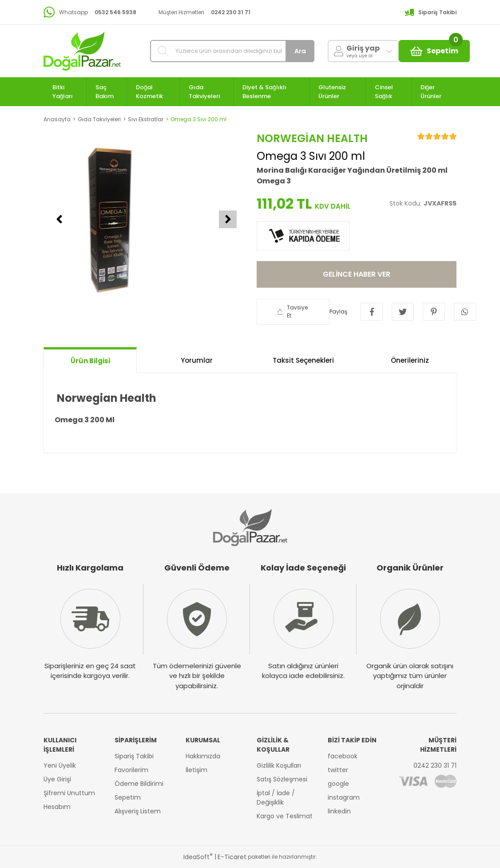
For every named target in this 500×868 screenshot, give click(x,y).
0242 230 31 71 (435, 765)
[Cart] (434, 51)
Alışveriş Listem (138, 811)
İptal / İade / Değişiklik (276, 798)
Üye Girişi (57, 779)
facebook (343, 756)
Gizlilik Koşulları (279, 765)
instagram (344, 797)
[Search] (232, 51)
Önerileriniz (410, 360)
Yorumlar (197, 360)
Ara (300, 51)
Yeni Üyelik (60, 765)
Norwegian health (312, 138)
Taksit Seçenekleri (303, 360)
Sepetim (128, 797)
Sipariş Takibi (134, 756)
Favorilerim (131, 770)
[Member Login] (363, 51)
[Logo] (82, 51)
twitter (338, 770)
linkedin (339, 811)
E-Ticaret (232, 857)
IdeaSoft (198, 857)
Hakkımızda (203, 756)
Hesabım (57, 807)
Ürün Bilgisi (90, 361)
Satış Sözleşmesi (282, 779)
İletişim (196, 770)
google (338, 784)
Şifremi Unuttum (69, 793)
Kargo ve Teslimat (285, 816)
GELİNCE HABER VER (357, 274)
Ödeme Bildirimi (139, 784)
